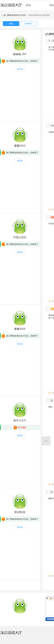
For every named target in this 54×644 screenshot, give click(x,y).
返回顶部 (46, 441)
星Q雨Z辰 (20, 512)
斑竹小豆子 (20, 421)
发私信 (20, 69)
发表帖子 (29, 24)
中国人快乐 (20, 237)
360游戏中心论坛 (17, 6)
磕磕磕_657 (20, 54)
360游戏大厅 (14, 634)
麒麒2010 (20, 146)
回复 (11, 24)
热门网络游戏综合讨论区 (15, 15)
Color (51, 598)
